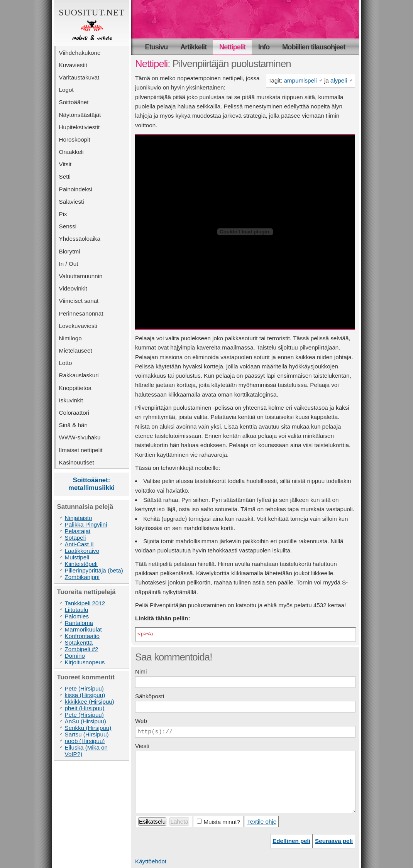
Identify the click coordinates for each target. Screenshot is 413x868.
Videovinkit (73, 288)
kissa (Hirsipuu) (85, 695)
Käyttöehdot (151, 861)
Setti (65, 176)
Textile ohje (262, 822)
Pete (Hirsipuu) (84, 688)
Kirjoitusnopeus (85, 662)
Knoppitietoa (75, 388)
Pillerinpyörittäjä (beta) (94, 570)
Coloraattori (74, 413)
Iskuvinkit (71, 400)
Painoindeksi (76, 189)
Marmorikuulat (83, 629)
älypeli (339, 80)
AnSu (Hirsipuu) (85, 721)
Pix (63, 214)
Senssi (68, 226)
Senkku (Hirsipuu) (88, 728)
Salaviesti (72, 202)
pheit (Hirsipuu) (85, 708)
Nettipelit (232, 47)
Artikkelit (193, 47)
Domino (75, 656)
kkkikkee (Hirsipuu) (90, 702)
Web (141, 721)
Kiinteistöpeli (81, 564)
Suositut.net (92, 25)
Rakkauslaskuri (79, 375)
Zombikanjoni (82, 577)
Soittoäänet (74, 102)
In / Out (69, 264)
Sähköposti (150, 696)
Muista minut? (222, 822)
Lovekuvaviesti (78, 326)
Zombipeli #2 (82, 649)
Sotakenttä (79, 643)
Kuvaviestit (73, 65)
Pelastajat (78, 531)
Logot (66, 90)
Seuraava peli (334, 841)
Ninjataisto (79, 518)
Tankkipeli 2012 (85, 603)
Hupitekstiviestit (80, 127)
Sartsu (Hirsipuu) (87, 734)
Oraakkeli (71, 152)
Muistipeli (77, 557)
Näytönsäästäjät (80, 115)
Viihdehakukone (80, 53)
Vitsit (65, 164)
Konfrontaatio (82, 636)
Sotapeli (75, 538)
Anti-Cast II (79, 544)
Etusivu (157, 47)
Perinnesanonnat (81, 313)
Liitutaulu (77, 610)
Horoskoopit (75, 139)
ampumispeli (300, 80)
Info (264, 47)
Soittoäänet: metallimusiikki (91, 484)
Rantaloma (79, 623)
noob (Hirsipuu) (85, 741)
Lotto (66, 363)
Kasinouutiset (77, 462)
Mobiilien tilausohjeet (314, 47)
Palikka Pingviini (86, 524)
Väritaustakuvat (79, 77)
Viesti (142, 746)
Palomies (77, 616)
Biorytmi (70, 251)
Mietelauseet (76, 350)
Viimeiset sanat (79, 301)
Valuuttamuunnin (81, 276)
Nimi (141, 671)
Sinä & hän (73, 425)
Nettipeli (151, 64)
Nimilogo (70, 338)
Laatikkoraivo (82, 551)
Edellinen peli (291, 841)
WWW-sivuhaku (80, 437)
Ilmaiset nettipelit (81, 450)
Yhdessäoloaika (80, 239)
